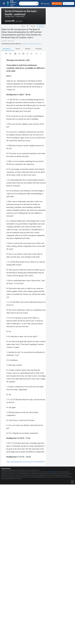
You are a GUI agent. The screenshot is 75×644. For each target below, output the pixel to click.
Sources (18, 49)
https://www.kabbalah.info (52, 472)
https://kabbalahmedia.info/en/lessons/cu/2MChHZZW (26, 462)
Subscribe (41, 26)
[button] (72, 482)
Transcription (6, 49)
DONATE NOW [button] (57, 4)
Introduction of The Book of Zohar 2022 (31, 44)
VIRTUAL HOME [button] (68, 4)
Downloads (39, 49)
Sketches (28, 49)
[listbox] (10, 54)
